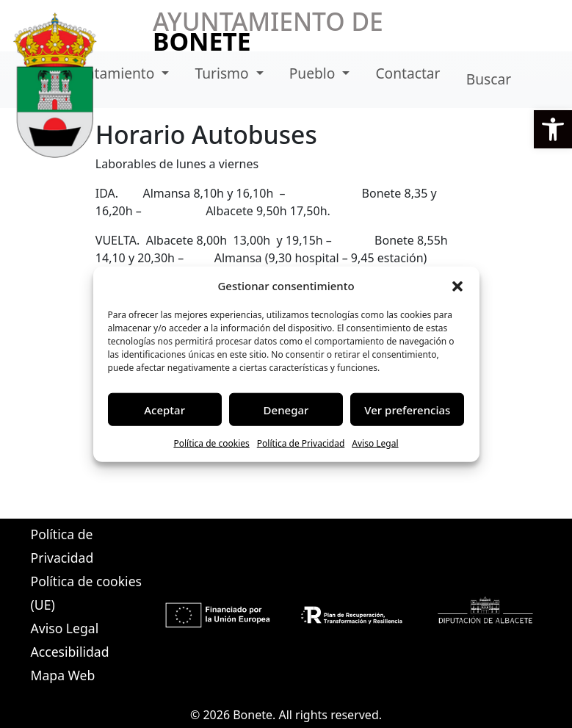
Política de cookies (211, 443)
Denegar (286, 409)
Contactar (408, 73)
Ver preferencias (407, 409)
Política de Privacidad (301, 443)
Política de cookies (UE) (86, 593)
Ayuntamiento (110, 73)
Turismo (223, 73)
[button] (553, 129)
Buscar (489, 79)
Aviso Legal (375, 443)
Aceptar (164, 409)
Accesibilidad (70, 652)
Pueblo (314, 73)
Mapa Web (63, 675)
